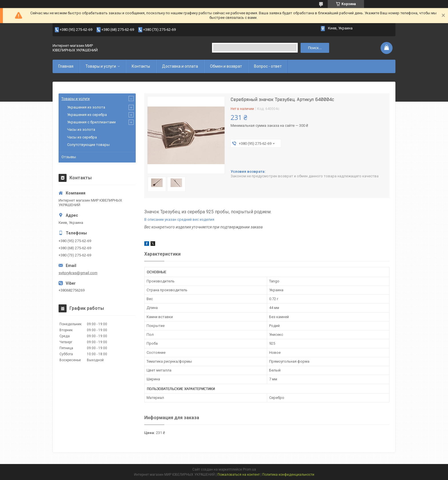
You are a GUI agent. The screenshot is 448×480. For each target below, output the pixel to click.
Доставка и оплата (180, 66)
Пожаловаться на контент (239, 475)
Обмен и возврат (226, 66)
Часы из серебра (82, 137)
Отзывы (69, 157)
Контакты (141, 66)
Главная (66, 66)
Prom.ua (249, 469)
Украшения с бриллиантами (91, 122)
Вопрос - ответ (268, 66)
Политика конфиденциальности (288, 475)
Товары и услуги (101, 66)
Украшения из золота (86, 107)
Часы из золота (81, 129)
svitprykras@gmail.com (78, 273)
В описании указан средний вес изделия (179, 219)
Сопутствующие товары (88, 145)
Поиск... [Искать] (315, 48)
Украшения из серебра (87, 115)
